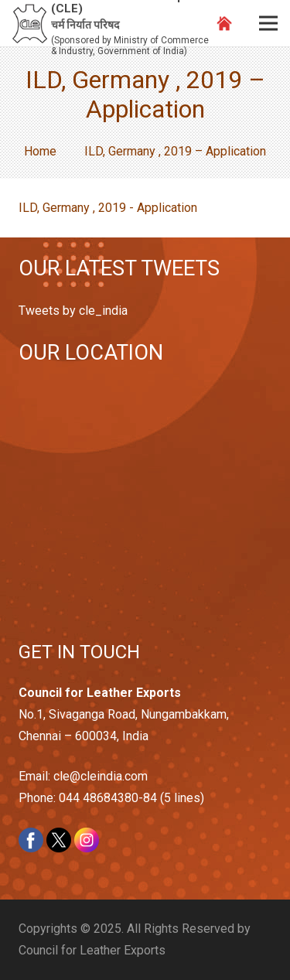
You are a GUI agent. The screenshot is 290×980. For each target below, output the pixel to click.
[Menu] (268, 23)
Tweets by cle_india (73, 311)
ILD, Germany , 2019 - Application (108, 208)
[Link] (30, 24)
